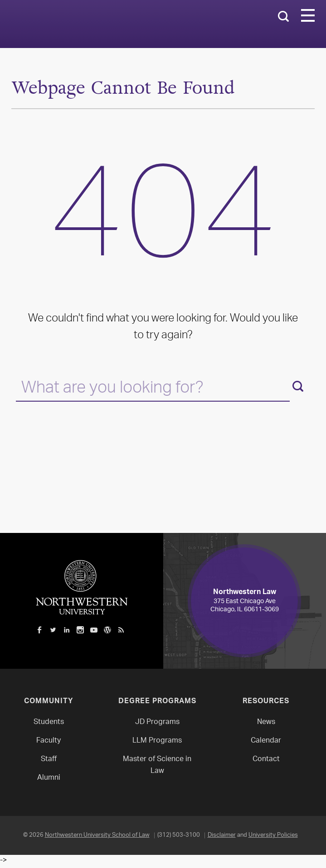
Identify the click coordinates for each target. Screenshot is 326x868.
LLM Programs (157, 741)
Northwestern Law (111, 24)
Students (49, 722)
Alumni (49, 778)
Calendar (266, 741)
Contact (266, 760)
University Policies (273, 835)
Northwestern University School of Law (97, 835)
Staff (49, 760)
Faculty (49, 741)
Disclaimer (222, 835)
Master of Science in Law (157, 765)
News (266, 722)
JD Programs (157, 722)
